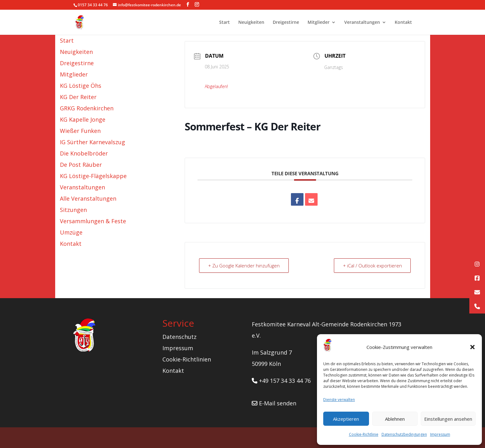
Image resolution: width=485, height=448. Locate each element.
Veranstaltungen (362, 23)
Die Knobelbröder (84, 153)
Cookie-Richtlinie (364, 434)
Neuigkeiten (251, 23)
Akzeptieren (346, 419)
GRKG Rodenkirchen (87, 108)
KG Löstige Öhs (81, 86)
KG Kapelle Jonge (83, 119)
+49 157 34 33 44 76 (281, 381)
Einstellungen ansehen (448, 419)
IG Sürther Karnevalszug (92, 142)
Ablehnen (395, 419)
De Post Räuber (81, 165)
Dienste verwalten (339, 400)
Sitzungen (73, 210)
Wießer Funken (80, 131)
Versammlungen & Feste (93, 221)
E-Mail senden (274, 403)
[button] (472, 347)
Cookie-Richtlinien (187, 359)
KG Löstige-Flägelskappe (93, 176)
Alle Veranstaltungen (88, 198)
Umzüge (71, 232)
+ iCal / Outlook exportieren (372, 266)
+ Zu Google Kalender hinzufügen (244, 266)
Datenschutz (179, 337)
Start (224, 23)
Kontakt (403, 23)
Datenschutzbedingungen (404, 434)
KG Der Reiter (78, 97)
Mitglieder (319, 23)
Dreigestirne (286, 23)
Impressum (440, 434)
